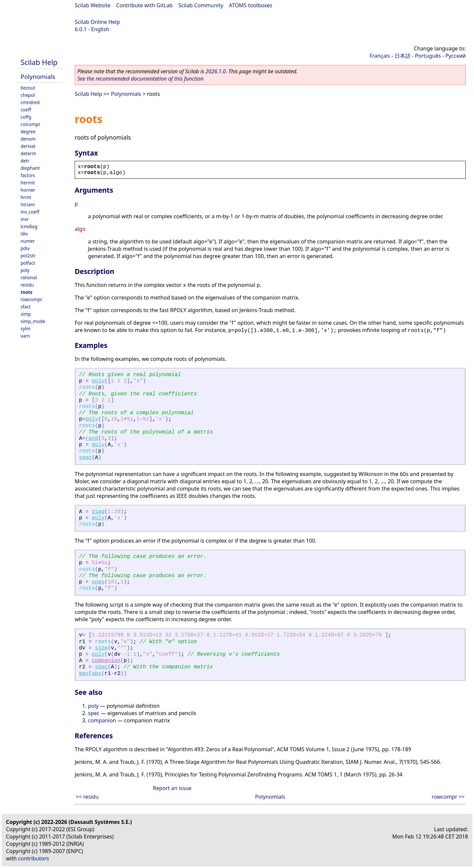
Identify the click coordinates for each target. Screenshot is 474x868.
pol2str (28, 256)
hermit (28, 183)
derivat (28, 146)
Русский (456, 56)
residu (27, 285)
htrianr (28, 204)
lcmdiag (29, 226)
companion (106, 661)
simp (26, 314)
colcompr (31, 124)
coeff (26, 110)
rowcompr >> (448, 797)
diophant (30, 168)
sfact (26, 307)
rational (29, 277)
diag (98, 512)
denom (28, 139)
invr (25, 219)
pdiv (25, 248)
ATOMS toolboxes (251, 5)
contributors (34, 858)
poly (25, 270)
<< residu (87, 797)
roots (27, 292)
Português (428, 56)
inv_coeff (30, 212)
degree (28, 132)
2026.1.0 (216, 71)
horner (28, 190)
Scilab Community (201, 5)
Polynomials (38, 76)
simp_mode (33, 321)
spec (85, 458)
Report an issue (172, 788)
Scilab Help (39, 62)
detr (25, 161)
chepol (28, 95)
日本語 (403, 56)
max (84, 674)
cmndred (30, 102)
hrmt (26, 197)
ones (98, 582)
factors (28, 175)
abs (96, 674)
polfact (28, 263)
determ (28, 153)
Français (380, 56)
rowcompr (31, 299)
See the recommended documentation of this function (140, 79)
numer (28, 241)
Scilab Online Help (97, 22)
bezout (28, 88)
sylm (26, 329)
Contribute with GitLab (144, 5)
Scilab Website (93, 5)
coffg (26, 117)
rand (92, 438)
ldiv (24, 234)
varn (25, 336)
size (101, 648)
